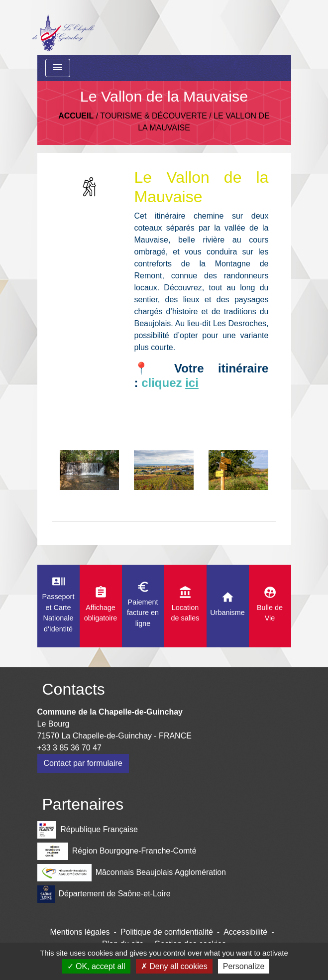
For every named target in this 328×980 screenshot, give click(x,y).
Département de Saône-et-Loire (104, 894)
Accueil (76, 116)
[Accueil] (63, 27)
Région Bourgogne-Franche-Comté (117, 851)
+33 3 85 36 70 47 (69, 748)
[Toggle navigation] (58, 68)
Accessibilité (245, 932)
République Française (88, 830)
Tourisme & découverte (154, 116)
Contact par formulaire (83, 763)
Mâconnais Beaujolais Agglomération (132, 873)
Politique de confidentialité (167, 932)
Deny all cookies (174, 966)
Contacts (74, 689)
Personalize (244, 966)
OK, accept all (96, 966)
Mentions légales (80, 932)
